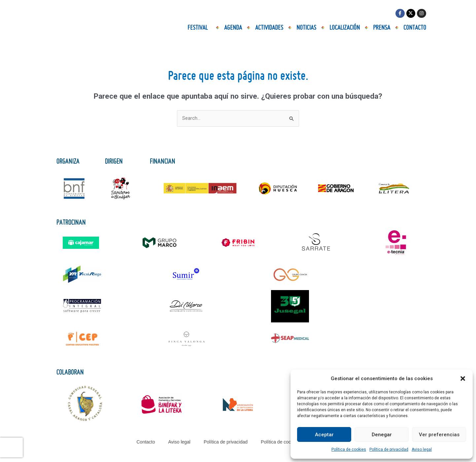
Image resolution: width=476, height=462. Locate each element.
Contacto (415, 28)
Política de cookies (349, 449)
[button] (463, 379)
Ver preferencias (439, 435)
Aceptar (324, 435)
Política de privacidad (389, 449)
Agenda (233, 28)
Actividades (269, 28)
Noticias (306, 28)
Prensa (382, 28)
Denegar (382, 435)
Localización (345, 28)
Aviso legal (422, 449)
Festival (199, 28)
